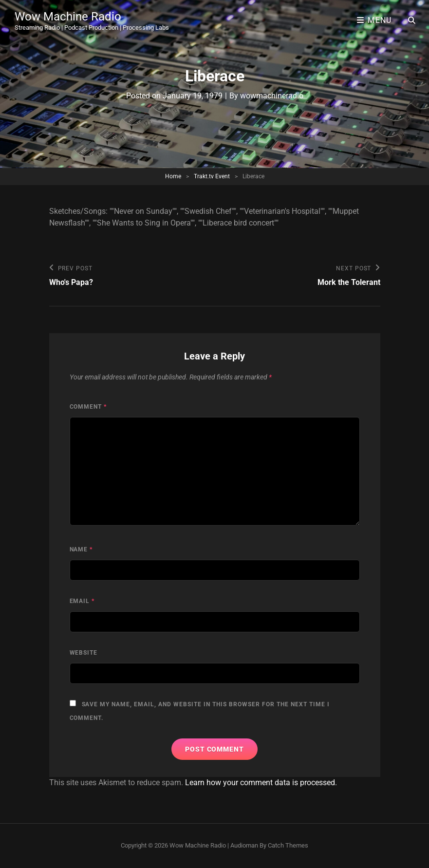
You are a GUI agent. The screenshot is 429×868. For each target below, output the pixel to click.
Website (84, 653)
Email (82, 601)
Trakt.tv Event (212, 176)
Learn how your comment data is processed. (261, 783)
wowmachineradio (272, 96)
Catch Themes (288, 845)
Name (81, 549)
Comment (88, 407)
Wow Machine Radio (68, 17)
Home (173, 176)
